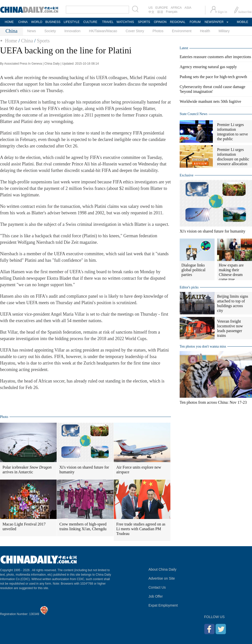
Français (172, 12)
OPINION (160, 22)
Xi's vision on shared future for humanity (84, 470)
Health (205, 31)
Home (11, 41)
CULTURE (90, 22)
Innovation (72, 31)
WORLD (37, 22)
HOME (9, 22)
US (151, 8)
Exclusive (187, 175)
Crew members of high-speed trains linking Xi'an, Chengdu (83, 526)
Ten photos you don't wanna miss (203, 346)
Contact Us (157, 587)
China (27, 41)
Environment (182, 31)
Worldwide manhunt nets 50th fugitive (210, 101)
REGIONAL (178, 22)
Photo (4, 417)
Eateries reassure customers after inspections (215, 57)
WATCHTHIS (125, 22)
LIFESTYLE (71, 22)
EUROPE (162, 8)
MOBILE (242, 22)
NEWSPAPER (214, 22)
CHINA (23, 22)
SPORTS (144, 22)
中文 (151, 12)
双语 (160, 12)
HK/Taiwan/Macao (103, 31)
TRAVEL (108, 22)
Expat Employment (163, 605)
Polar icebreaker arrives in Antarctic (27, 470)
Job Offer (156, 596)
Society (50, 31)
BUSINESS (53, 22)
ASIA (188, 8)
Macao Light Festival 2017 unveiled (24, 526)
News (32, 31)
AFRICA (176, 8)
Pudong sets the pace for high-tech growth (213, 77)
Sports (43, 41)
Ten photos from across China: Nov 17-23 (213, 402)
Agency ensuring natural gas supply (208, 67)
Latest (184, 48)
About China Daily (162, 569)
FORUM (195, 22)
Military (224, 31)
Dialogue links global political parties (193, 270)
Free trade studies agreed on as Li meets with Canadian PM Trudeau (141, 529)
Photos (158, 31)
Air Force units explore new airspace (139, 470)
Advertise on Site (162, 578)
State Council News (193, 114)
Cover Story (135, 31)
